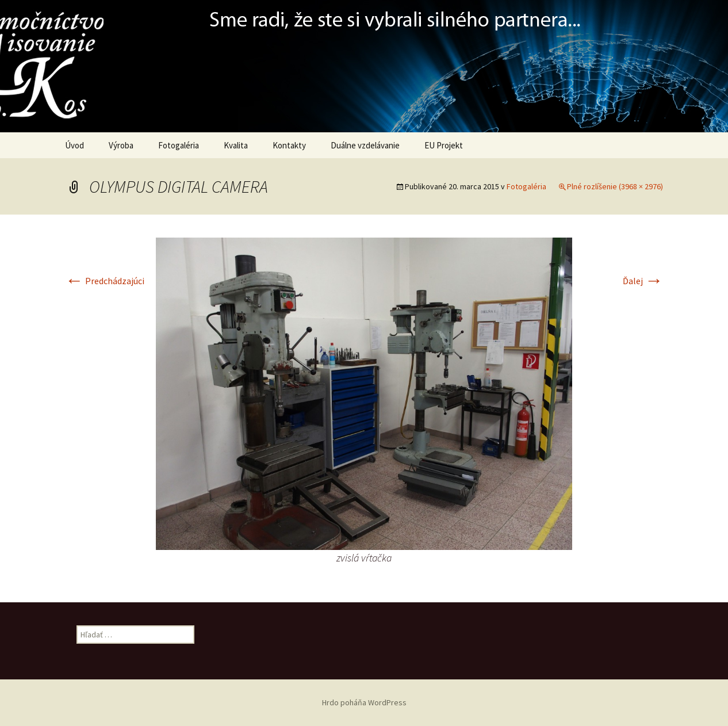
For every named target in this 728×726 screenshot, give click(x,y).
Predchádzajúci (105, 281)
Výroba (121, 145)
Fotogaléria (179, 145)
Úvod (74, 145)
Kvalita (236, 145)
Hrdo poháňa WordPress (364, 702)
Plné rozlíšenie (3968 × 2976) (615, 186)
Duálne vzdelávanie (365, 145)
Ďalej (643, 281)
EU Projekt (444, 145)
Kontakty (289, 145)
